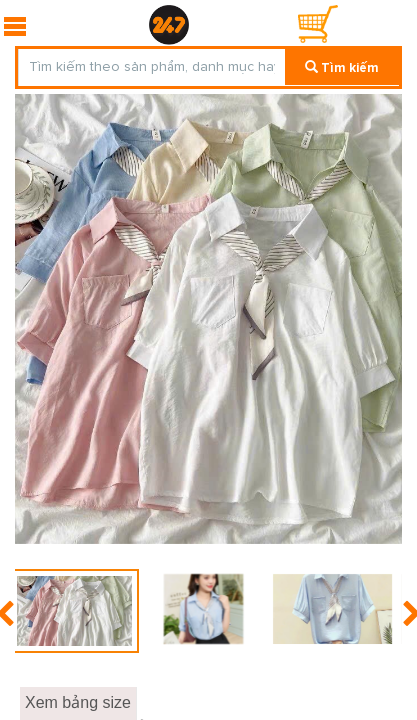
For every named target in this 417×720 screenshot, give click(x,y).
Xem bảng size (78, 702)
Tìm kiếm (342, 68)
